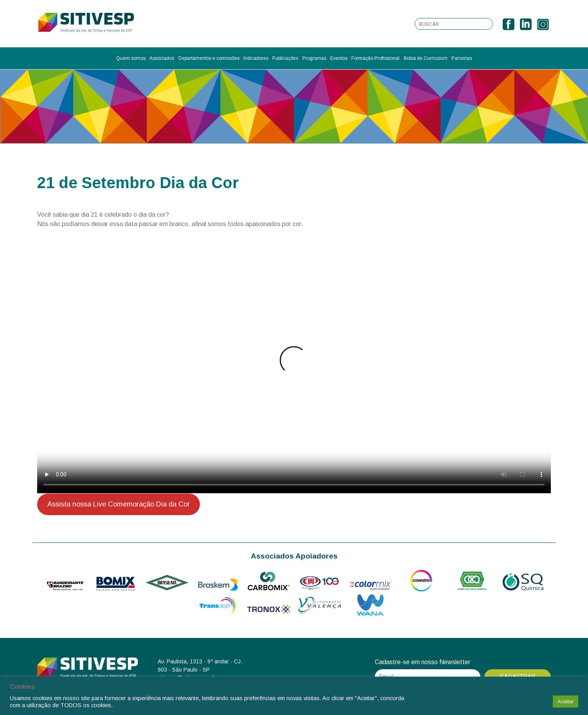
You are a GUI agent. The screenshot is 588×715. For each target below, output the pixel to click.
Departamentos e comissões (209, 58)
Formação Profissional (375, 58)
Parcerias (462, 58)
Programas (314, 58)
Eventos (339, 58)
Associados (162, 58)
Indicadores (256, 58)
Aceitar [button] (566, 702)
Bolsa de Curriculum (426, 58)
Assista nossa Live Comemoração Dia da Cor (119, 504)
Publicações (285, 58)
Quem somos (131, 58)
